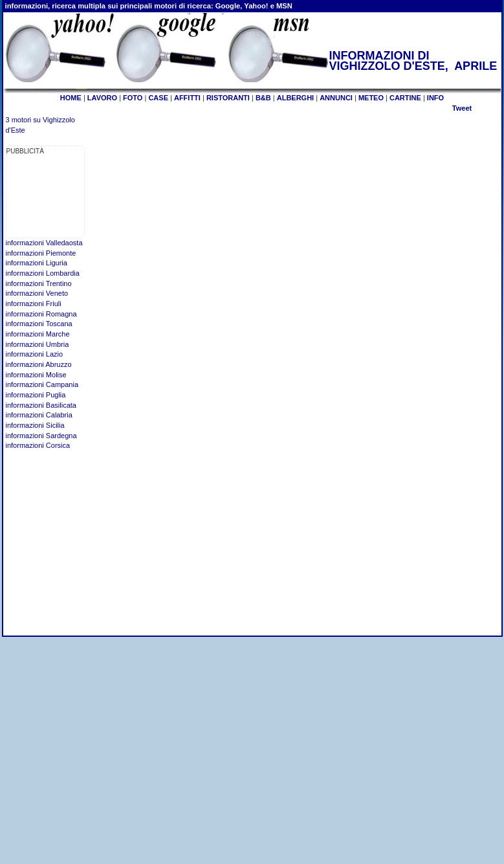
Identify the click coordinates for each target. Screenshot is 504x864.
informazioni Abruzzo (39, 364)
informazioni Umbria (38, 344)
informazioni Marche (38, 334)
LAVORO (102, 98)
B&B (263, 98)
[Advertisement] (47, 197)
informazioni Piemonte (41, 253)
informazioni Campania (42, 384)
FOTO (133, 98)
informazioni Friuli (34, 304)
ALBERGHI (295, 98)
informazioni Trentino (39, 283)
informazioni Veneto (37, 293)
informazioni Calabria (39, 415)
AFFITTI (187, 98)
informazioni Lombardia (43, 273)
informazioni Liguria (37, 263)
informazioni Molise (36, 375)
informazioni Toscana (39, 324)
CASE (158, 98)
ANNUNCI (336, 98)
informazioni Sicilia (35, 425)
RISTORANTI (228, 98)
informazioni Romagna (41, 314)
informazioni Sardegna (41, 436)
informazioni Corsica (38, 445)
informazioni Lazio (35, 354)
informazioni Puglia (36, 395)
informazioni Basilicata (41, 405)
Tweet (462, 108)
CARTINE (405, 98)
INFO (435, 98)
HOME (71, 98)
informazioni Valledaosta (44, 243)
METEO (371, 98)
